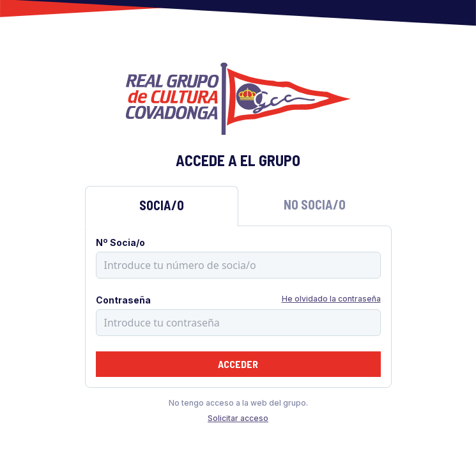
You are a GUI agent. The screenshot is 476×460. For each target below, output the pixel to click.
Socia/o (162, 205)
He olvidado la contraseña (331, 299)
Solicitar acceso (238, 418)
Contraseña (123, 300)
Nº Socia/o (120, 242)
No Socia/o (315, 204)
